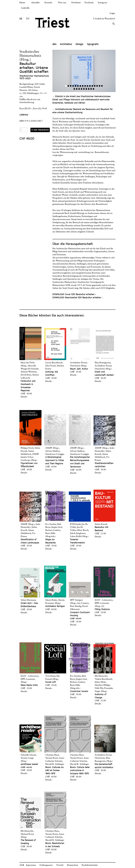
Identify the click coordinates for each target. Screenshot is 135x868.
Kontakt (48, 3)
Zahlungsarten (46, 865)
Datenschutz (73, 865)
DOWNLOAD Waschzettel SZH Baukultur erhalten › (77, 298)
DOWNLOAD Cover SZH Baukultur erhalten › (74, 294)
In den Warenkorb (40, 130)
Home (22, 3)
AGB (22, 865)
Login (112, 13)
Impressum (31, 865)
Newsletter (76, 3)
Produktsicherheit (90, 865)
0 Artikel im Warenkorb (104, 19)
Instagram (102, 3)
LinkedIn (25, 8)
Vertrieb (60, 865)
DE (21, 19)
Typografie (93, 44)
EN (28, 19)
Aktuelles (35, 3)
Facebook (89, 3)
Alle (54, 44)
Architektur (66, 44)
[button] (68, 71)
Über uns (62, 3)
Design (80, 44)
